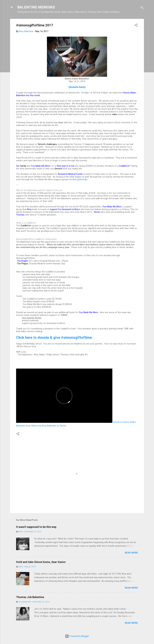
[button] (136, 26)
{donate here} (77, 87)
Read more (131, 553)
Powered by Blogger (77, 636)
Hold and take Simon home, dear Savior (41, 562)
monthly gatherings (78, 179)
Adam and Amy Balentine (44, 426)
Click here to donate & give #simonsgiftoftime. (54, 338)
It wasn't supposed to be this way (36, 527)
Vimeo (63, 426)
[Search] (142, 8)
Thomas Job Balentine (30, 597)
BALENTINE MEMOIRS (36, 7)
